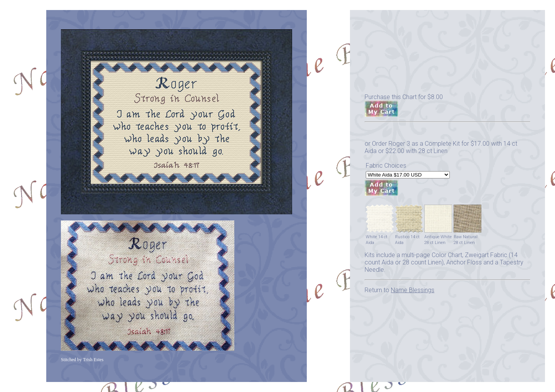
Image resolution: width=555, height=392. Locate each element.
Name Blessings (413, 290)
